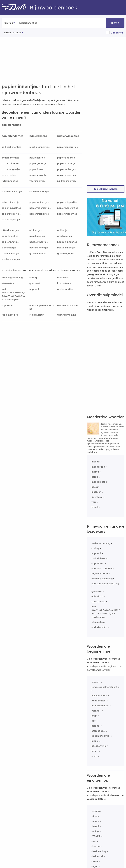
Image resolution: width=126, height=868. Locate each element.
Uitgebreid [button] (117, 33)
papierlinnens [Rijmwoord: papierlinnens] (38, 136)
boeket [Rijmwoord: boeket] (95, 487)
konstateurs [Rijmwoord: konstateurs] (64, 283)
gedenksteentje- (101, 736)
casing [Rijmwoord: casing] (33, 278)
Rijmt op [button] (8, 23)
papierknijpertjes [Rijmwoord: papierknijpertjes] (39, 202)
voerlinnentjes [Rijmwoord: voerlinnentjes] (37, 181)
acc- (94, 721)
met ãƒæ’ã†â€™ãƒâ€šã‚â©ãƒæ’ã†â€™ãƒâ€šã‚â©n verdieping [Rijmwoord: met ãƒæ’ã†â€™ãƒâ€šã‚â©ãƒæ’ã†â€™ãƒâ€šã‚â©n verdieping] (14, 294)
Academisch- (99, 701)
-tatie (95, 861)
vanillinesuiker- (100, 706)
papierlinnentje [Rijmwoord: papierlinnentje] (11, 125)
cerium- (96, 682)
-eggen (96, 811)
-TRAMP (96, 836)
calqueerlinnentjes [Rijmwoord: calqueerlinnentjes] (12, 191)
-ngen (95, 866)
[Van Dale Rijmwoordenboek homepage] (16, 7)
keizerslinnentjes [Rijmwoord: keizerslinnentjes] (11, 202)
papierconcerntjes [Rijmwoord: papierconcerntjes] (67, 147)
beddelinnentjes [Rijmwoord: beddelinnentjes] (38, 242)
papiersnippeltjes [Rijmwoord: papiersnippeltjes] (39, 214)
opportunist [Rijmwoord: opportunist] (8, 305)
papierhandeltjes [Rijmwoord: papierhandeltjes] (67, 163)
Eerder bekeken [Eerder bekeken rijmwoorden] (12, 32)
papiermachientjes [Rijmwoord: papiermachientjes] (40, 208)
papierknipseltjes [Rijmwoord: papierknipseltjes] (11, 208)
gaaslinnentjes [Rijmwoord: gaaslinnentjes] (38, 253)
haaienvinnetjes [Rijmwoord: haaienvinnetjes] (11, 259)
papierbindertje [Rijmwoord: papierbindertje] (66, 158)
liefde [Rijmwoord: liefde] (95, 477)
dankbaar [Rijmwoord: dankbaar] (97, 497)
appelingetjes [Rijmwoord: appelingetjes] (37, 236)
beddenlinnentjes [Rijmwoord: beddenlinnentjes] (67, 242)
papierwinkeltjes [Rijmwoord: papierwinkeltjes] (68, 136)
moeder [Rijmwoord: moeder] (96, 462)
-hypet (95, 826)
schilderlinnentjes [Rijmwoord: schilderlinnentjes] (39, 191)
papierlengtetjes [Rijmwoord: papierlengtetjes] (11, 169)
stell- (94, 756)
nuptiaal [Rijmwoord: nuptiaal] (34, 289)
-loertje (96, 846)
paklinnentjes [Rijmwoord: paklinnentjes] (37, 158)
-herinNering (99, 851)
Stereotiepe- (99, 731)
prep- (94, 716)
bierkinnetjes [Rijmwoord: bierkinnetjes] (9, 248)
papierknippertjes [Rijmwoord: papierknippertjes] (67, 202)
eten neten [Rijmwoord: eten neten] (8, 283)
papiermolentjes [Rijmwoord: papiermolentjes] (66, 169)
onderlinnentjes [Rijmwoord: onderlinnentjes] (10, 158)
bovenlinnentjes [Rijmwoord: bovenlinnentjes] (10, 253)
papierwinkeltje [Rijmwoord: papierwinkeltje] (38, 175)
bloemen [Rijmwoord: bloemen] (96, 492)
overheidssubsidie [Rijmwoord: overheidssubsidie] (67, 305)
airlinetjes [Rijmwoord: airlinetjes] (63, 230)
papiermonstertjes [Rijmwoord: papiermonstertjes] (68, 208)
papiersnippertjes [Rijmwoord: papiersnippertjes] (67, 214)
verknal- (96, 711)
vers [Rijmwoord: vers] (94, 502)
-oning (95, 831)
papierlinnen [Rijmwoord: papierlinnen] (36, 169)
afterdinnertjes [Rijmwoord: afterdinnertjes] (10, 230)
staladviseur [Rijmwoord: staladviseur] (36, 315)
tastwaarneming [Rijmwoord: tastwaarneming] (67, 315)
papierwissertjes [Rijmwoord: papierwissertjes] (66, 175)
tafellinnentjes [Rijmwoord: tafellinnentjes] (10, 181)
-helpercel (97, 856)
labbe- (95, 741)
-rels (94, 841)
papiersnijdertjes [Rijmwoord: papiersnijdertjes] (11, 214)
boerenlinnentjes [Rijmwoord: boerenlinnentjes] (39, 248)
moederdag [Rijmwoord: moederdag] (98, 467)
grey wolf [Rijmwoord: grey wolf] (35, 283)
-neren (95, 821)
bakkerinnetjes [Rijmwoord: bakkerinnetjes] (10, 242)
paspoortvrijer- (100, 746)
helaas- (96, 726)
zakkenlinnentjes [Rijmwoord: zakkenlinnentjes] (67, 181)
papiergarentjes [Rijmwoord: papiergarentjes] (38, 163)
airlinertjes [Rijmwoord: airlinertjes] (35, 230)
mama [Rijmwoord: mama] (95, 472)
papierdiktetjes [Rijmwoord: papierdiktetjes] (10, 163)
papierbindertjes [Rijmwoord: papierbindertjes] (12, 136)
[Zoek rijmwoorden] (34, 23)
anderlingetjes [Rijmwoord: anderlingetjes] (10, 236)
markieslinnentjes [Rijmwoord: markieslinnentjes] (39, 147)
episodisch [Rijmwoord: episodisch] (63, 278)
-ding (94, 816)
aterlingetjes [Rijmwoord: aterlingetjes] (64, 236)
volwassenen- (99, 695)
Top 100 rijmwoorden (106, 189)
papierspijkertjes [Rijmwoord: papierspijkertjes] (11, 220)
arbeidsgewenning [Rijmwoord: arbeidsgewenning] (12, 278)
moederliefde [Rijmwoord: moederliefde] (99, 482)
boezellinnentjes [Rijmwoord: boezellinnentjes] (66, 248)
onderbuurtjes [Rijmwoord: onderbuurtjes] (65, 289)
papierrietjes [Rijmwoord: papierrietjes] (9, 175)
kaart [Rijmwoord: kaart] (95, 507)
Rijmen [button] (115, 23)
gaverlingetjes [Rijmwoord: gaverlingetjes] (65, 253)
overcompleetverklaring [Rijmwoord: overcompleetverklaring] (42, 307)
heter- (95, 751)
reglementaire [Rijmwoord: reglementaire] (10, 315)
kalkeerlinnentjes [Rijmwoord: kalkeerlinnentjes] (11, 147)
